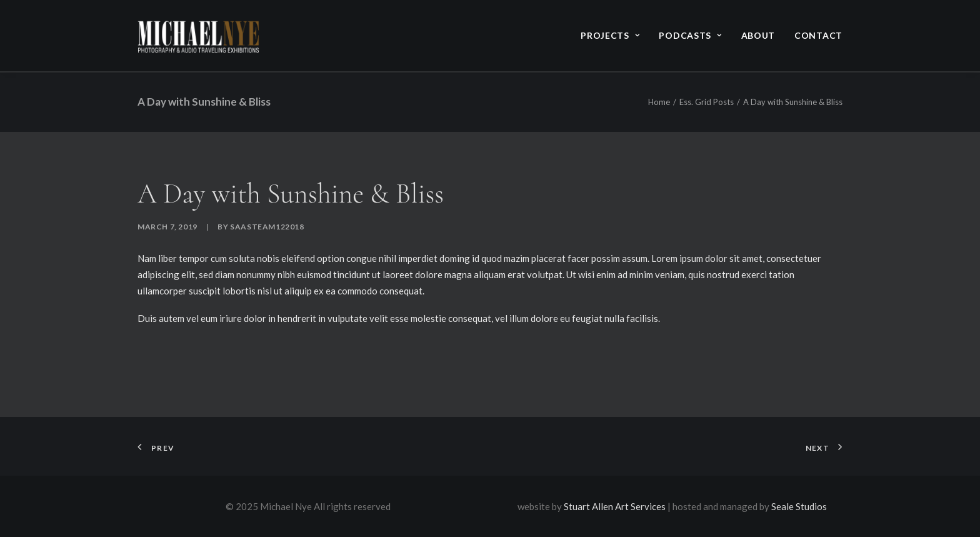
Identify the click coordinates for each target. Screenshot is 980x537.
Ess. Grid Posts (707, 102)
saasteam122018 (267, 227)
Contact (818, 35)
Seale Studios (799, 506)
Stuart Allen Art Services (615, 506)
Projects (610, 35)
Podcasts (690, 35)
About (758, 35)
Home (659, 102)
